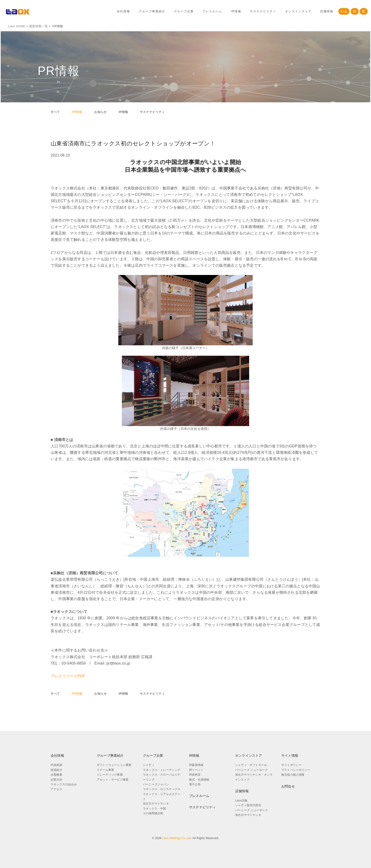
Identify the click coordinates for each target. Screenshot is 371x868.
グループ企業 (184, 11)
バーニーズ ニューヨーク (252, 770)
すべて (55, 112)
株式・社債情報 (199, 779)
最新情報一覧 (38, 26)
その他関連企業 (153, 813)
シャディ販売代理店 (248, 805)
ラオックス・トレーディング (162, 770)
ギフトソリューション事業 (114, 765)
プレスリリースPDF (68, 676)
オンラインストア (298, 11)
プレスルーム (212, 11)
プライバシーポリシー (296, 770)
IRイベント (196, 770)
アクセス (56, 789)
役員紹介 (56, 770)
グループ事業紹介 (152, 11)
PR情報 (77, 112)
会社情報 (124, 11)
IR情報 (236, 11)
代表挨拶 (56, 765)
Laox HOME (16, 26)
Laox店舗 (241, 801)
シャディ (149, 765)
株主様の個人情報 (293, 775)
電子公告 (195, 784)
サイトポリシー (291, 765)
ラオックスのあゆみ (64, 784)
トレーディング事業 (110, 775)
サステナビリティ (263, 11)
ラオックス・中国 (155, 809)
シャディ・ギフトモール (251, 765)
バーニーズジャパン (156, 784)
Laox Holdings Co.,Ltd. (177, 838)
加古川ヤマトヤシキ (156, 804)
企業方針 (56, 779)
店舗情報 (327, 11)
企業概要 (56, 775)
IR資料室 (195, 775)
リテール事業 (105, 770)
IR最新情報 (196, 765)
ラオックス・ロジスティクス (162, 789)
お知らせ (100, 112)
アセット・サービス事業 (113, 779)
